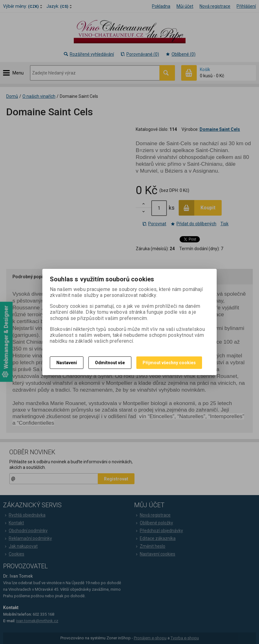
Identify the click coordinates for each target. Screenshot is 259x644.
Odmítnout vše (110, 363)
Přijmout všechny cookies (169, 363)
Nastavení (67, 363)
